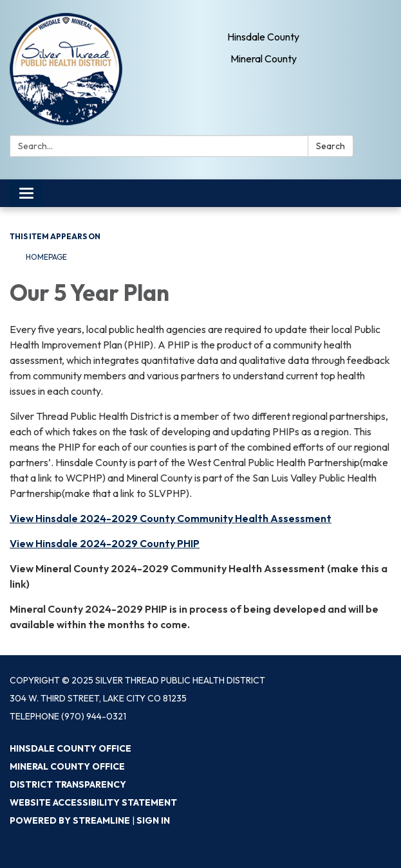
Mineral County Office (67, 766)
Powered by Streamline (70, 820)
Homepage (46, 257)
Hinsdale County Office (70, 748)
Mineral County (264, 59)
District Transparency (68, 784)
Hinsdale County (263, 37)
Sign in (153, 820)
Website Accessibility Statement (93, 802)
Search (331, 146)
